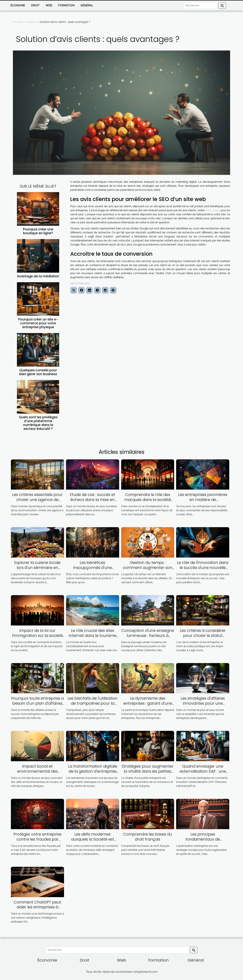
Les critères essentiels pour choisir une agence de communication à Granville (37, 500)
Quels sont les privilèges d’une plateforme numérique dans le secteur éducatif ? (38, 423)
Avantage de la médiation (38, 276)
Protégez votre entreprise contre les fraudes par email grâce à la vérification (37, 839)
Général (87, 5)
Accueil (17, 22)
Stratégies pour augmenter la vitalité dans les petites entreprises (148, 771)
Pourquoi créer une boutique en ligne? (38, 231)
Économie (18, 5)
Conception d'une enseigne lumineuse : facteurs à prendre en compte (148, 636)
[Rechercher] (200, 6)
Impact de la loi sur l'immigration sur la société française (37, 636)
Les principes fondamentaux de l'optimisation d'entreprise (203, 839)
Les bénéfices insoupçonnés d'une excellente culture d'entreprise (93, 570)
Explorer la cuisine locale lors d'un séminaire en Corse (37, 568)
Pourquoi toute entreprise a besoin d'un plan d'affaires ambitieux (37, 703)
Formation (66, 5)
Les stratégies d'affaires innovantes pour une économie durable (203, 703)
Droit (35, 5)
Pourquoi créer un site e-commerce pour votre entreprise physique (38, 323)
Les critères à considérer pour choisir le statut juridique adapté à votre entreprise (203, 638)
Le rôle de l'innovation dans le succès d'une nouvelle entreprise (203, 568)
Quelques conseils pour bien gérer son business (38, 372)
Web (49, 5)
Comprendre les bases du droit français (148, 837)
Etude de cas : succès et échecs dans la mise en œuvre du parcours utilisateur (93, 502)
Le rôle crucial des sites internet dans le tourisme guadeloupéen (93, 636)
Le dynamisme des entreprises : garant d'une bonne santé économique (148, 703)
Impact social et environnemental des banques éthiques (37, 771)
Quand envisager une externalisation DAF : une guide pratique (203, 771)
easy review (213, 210)
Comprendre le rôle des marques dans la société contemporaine (148, 500)
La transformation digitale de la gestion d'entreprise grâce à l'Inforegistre (93, 771)
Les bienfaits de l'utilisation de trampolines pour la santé (93, 703)
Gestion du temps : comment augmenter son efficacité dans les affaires (148, 568)
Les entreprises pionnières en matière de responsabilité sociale (203, 500)
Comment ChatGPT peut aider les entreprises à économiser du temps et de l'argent (37, 910)
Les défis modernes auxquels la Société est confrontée (93, 839)
